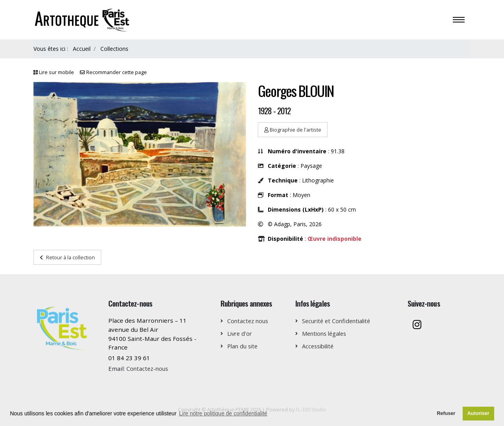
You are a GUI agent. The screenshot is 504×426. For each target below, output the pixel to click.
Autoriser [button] (478, 413)
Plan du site (244, 346)
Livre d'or (241, 333)
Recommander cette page (117, 72)
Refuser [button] (446, 413)
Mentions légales (327, 333)
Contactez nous (249, 321)
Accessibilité (320, 346)
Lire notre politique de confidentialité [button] (223, 413)
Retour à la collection (67, 257)
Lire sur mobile (57, 72)
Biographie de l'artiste (293, 130)
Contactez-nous (149, 368)
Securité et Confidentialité (339, 321)
